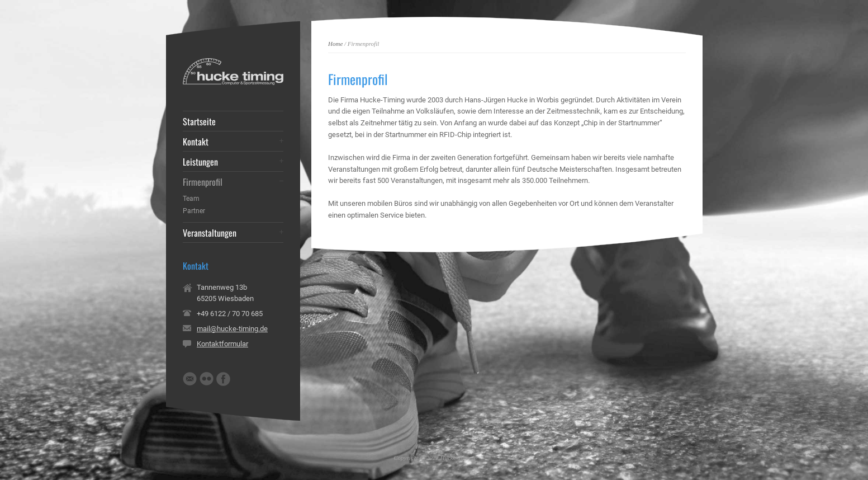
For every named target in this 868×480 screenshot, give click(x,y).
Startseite (199, 121)
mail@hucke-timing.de (232, 329)
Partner (194, 211)
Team (191, 199)
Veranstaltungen (210, 233)
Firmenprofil (203, 182)
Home (335, 44)
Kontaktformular (222, 344)
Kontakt (196, 142)
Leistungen (200, 162)
